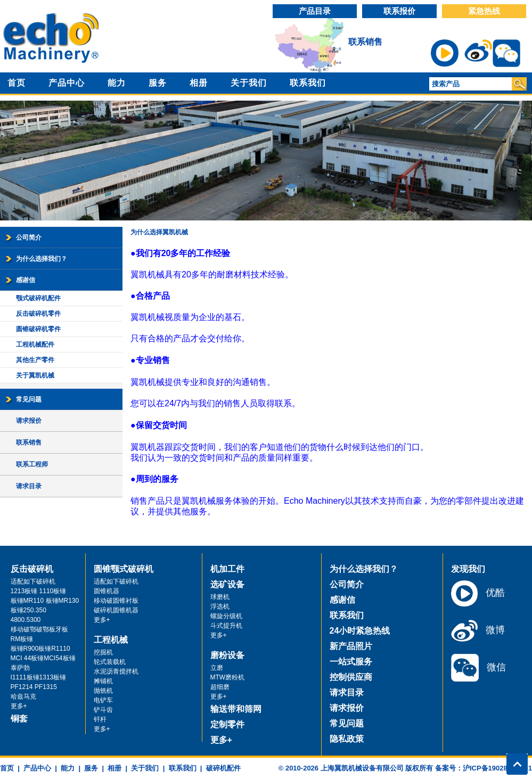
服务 (158, 83)
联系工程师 (32, 464)
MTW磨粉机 (228, 677)
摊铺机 (103, 681)
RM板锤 (22, 639)
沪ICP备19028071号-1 (497, 768)
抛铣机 (103, 691)
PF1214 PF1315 (34, 687)
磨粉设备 (227, 655)
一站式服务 (351, 662)
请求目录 (29, 486)
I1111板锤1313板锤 (39, 677)
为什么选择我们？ (42, 259)
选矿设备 (227, 584)
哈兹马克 (23, 696)
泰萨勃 (20, 668)
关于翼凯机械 (35, 375)
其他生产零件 (35, 360)
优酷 (478, 593)
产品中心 (67, 83)
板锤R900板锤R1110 (40, 649)
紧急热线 (484, 11)
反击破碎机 (32, 569)
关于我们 (249, 83)
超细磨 (220, 687)
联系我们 (308, 83)
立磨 (217, 668)
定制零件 (227, 724)
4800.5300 (26, 620)
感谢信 (26, 280)
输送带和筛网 (236, 709)
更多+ (19, 706)
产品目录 (315, 11)
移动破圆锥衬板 (116, 601)
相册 (199, 83)
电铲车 (103, 700)
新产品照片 (351, 646)
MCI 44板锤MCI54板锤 (43, 658)
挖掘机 (103, 652)
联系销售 (365, 42)
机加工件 (227, 569)
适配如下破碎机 (33, 581)
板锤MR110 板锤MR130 (45, 601)
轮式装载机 (110, 662)
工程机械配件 (35, 345)
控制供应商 (351, 677)
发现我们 (468, 569)
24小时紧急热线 (360, 631)
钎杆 (100, 719)
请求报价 (29, 421)
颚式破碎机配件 (38, 298)
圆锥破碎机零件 (38, 329)
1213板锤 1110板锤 (39, 591)
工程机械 (111, 640)
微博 (478, 631)
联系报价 (399, 11)
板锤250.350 (28, 610)
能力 (117, 83)
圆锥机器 (107, 591)
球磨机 (220, 597)
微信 (478, 668)
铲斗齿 (103, 710)
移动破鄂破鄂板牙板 (39, 629)
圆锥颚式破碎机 (124, 569)
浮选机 (220, 606)
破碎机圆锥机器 (116, 610)
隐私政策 (347, 739)
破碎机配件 (223, 768)
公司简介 (29, 237)
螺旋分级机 (226, 616)
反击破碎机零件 (38, 314)
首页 (17, 83)
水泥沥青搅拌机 (116, 671)
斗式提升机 (226, 626)
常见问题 (29, 399)
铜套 (19, 719)
